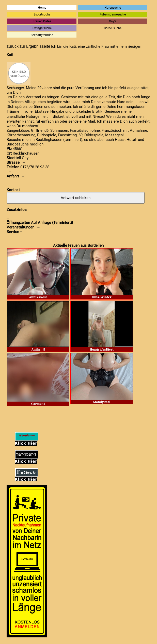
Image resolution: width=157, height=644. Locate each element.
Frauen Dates (42, 21)
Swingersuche (42, 28)
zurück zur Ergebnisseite (28, 46)
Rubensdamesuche (113, 14)
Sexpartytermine (42, 35)
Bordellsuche (113, 28)
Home (42, 7)
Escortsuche (42, 14)
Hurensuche (113, 7)
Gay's (113, 21)
